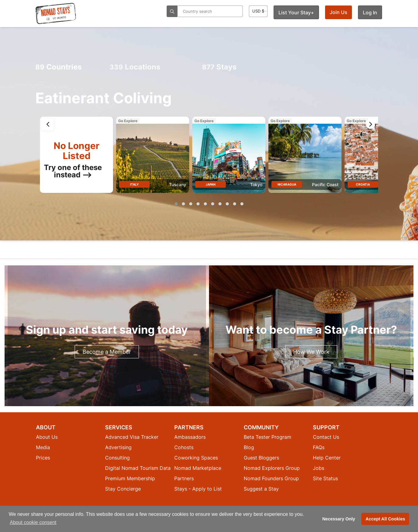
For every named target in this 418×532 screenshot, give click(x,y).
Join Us (338, 12)
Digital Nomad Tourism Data (138, 468)
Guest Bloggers (261, 458)
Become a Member (107, 352)
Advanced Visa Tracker (132, 437)
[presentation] (48, 124)
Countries (58, 67)
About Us (47, 437)
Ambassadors (190, 437)
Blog (249, 447)
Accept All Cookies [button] (385, 519)
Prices (43, 458)
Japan (211, 184)
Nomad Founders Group (271, 478)
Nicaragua (287, 184)
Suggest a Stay (261, 489)
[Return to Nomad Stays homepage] (56, 13)
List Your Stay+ (296, 12)
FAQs (319, 447)
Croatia (363, 184)
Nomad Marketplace (198, 468)
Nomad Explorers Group (272, 468)
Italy (134, 184)
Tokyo (256, 184)
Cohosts (184, 447)
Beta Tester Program (267, 437)
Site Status (325, 478)
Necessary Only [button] (339, 519)
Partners (184, 478)
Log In (370, 12)
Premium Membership (130, 478)
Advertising (118, 447)
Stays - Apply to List (198, 489)
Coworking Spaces (196, 458)
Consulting (117, 458)
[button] (176, 204)
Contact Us (326, 437)
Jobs (319, 468)
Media (43, 447)
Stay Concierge (123, 489)
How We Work (311, 352)
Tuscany (178, 184)
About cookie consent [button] (33, 522)
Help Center (327, 458)
